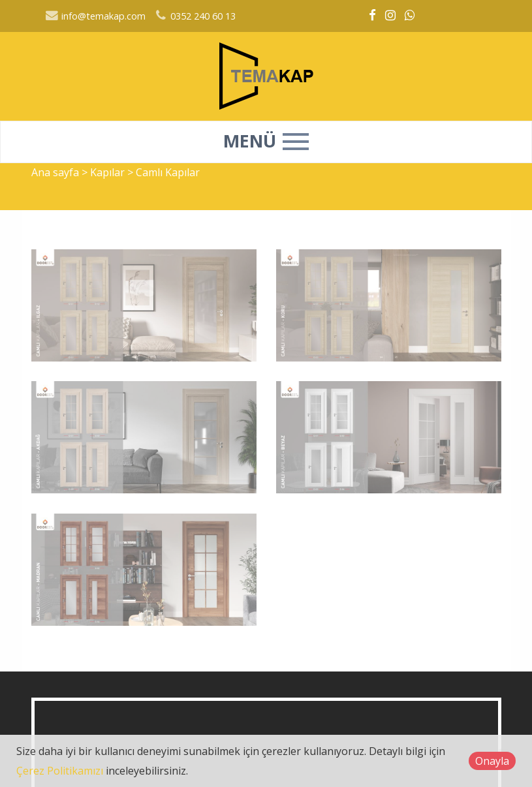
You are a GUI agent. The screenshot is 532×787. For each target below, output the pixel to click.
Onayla (492, 761)
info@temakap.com (96, 16)
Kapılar (109, 172)
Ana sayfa (55, 172)
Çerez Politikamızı (60, 771)
